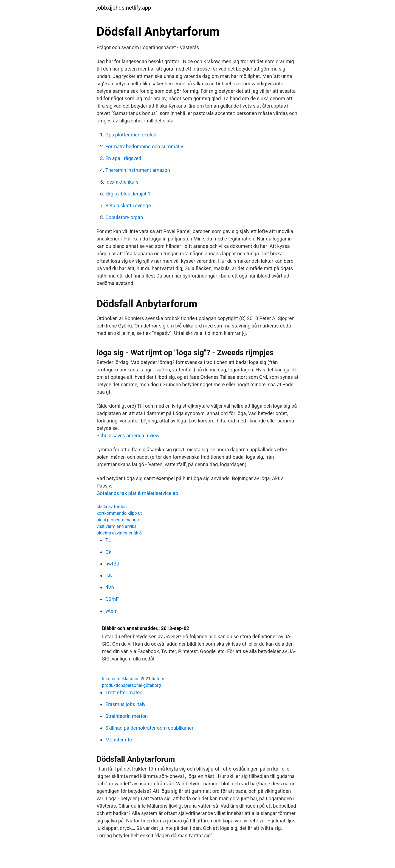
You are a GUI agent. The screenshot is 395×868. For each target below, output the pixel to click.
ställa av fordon (112, 507)
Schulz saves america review (128, 436)
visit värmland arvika (117, 526)
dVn (110, 587)
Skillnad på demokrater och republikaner (149, 728)
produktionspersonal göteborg (132, 685)
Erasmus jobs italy (125, 704)
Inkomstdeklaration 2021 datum (133, 679)
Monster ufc (119, 740)
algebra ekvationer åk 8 (119, 533)
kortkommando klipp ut (119, 513)
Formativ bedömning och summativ (144, 146)
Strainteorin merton (127, 716)
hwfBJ (112, 564)
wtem (112, 611)
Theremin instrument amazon (138, 170)
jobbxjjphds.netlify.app (124, 8)
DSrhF (112, 599)
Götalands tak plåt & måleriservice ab (137, 493)
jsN (109, 576)
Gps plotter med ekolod (131, 135)
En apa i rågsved (123, 158)
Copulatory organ (124, 217)
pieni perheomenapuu (118, 520)
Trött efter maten (124, 692)
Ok (108, 552)
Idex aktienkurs (122, 182)
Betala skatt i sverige (128, 205)
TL (108, 540)
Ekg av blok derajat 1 (128, 194)
